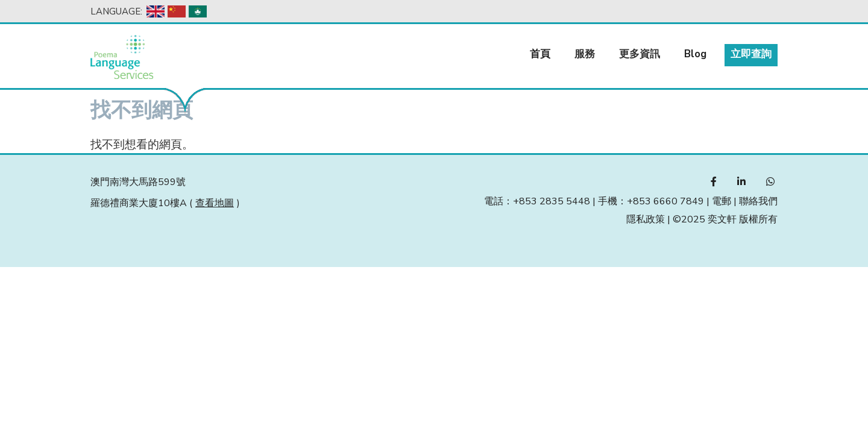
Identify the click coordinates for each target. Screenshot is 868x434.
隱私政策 (646, 219)
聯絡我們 (758, 201)
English (156, 11)
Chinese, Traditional (198, 11)
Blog (695, 54)
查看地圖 (215, 203)
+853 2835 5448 (552, 201)
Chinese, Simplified (177, 11)
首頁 (540, 54)
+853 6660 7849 (665, 201)
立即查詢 (751, 54)
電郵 (722, 201)
